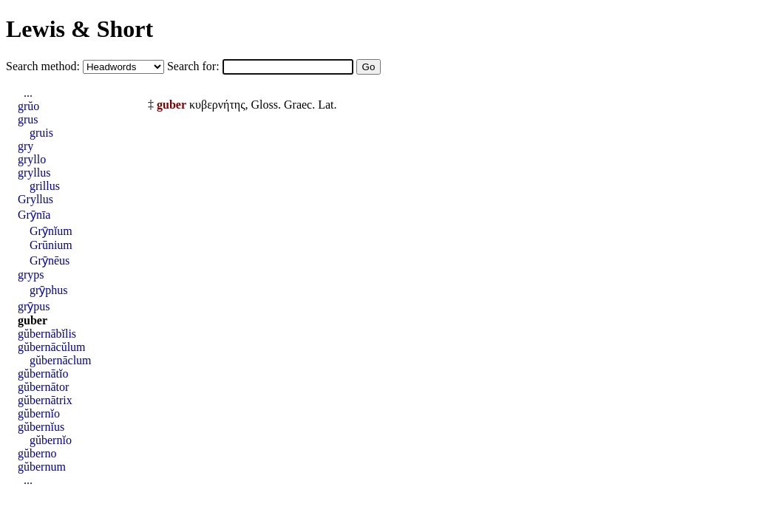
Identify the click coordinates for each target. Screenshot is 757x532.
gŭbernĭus (41, 427)
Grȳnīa (34, 215)
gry (26, 146)
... (28, 93)
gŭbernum (42, 467)
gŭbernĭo (39, 413)
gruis (41, 133)
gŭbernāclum (61, 360)
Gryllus (35, 199)
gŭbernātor (43, 387)
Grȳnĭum (51, 231)
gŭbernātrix (45, 400)
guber (33, 320)
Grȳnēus (50, 260)
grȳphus (49, 290)
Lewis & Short (79, 29)
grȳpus (34, 306)
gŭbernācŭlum (52, 347)
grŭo (28, 106)
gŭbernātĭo (43, 374)
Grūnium (51, 245)
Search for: (195, 66)
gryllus (34, 173)
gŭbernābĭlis (47, 334)
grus (28, 119)
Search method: (44, 66)
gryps (31, 274)
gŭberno (37, 453)
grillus (45, 186)
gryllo (32, 159)
